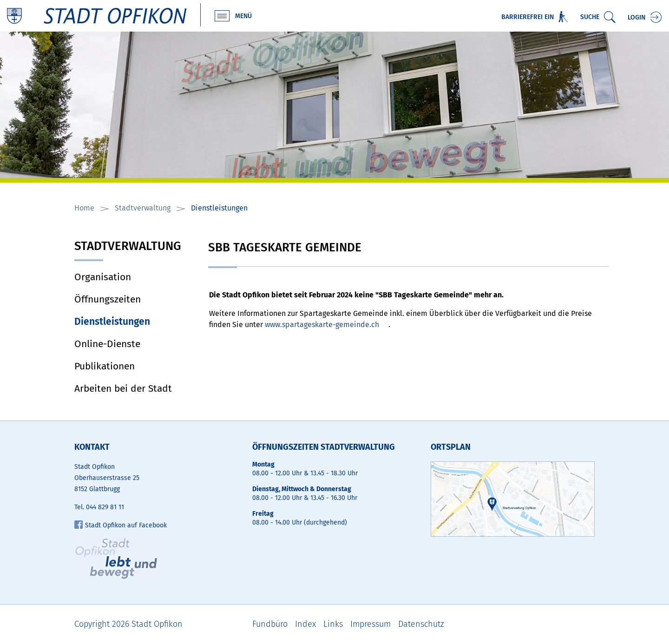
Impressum (371, 624)
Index (305, 624)
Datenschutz (421, 624)
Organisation (103, 277)
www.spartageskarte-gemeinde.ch (322, 325)
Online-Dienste (107, 344)
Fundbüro (270, 624)
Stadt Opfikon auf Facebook (121, 525)
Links (333, 624)
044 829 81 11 (105, 507)
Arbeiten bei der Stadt (123, 388)
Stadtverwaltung (128, 247)
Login (636, 17)
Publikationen (105, 366)
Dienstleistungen (134, 322)
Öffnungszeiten (108, 299)
